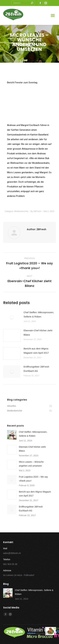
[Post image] (12, 317)
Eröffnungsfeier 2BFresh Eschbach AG (36, 369)
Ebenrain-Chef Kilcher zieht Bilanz (38, 333)
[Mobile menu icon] (53, 16)
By (36, 211)
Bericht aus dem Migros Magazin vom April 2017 (36, 351)
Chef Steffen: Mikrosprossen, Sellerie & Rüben (39, 314)
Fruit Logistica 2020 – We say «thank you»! (33, 479)
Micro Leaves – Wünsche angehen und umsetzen (31, 464)
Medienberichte (21, 211)
